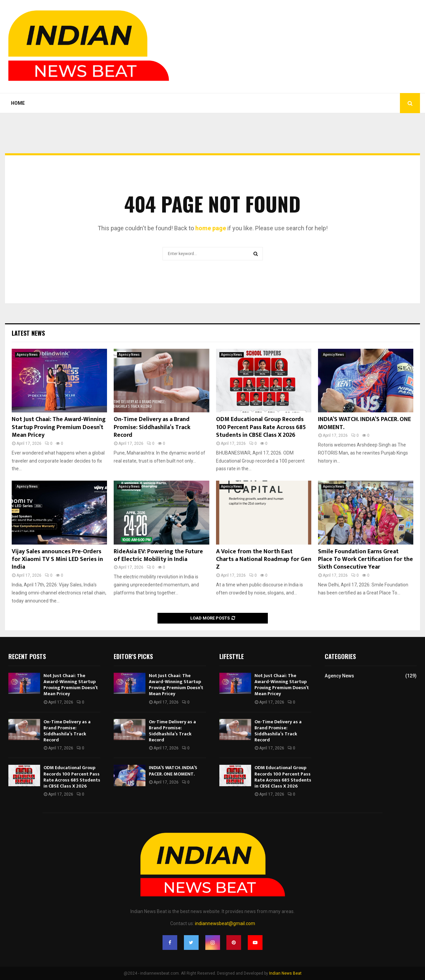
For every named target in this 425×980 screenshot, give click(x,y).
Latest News (28, 333)
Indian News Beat (285, 973)
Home (18, 103)
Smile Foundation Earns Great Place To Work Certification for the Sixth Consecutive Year (365, 559)
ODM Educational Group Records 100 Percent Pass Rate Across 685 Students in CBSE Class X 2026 (261, 427)
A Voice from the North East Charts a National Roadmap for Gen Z (264, 559)
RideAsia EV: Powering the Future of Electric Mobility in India (158, 555)
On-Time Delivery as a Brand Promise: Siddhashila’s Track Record (152, 427)
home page (211, 228)
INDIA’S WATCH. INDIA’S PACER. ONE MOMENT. (364, 423)
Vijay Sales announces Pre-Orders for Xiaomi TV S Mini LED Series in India (57, 559)
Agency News (27, 355)
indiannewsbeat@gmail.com (225, 923)
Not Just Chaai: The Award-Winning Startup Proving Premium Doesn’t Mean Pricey (59, 427)
